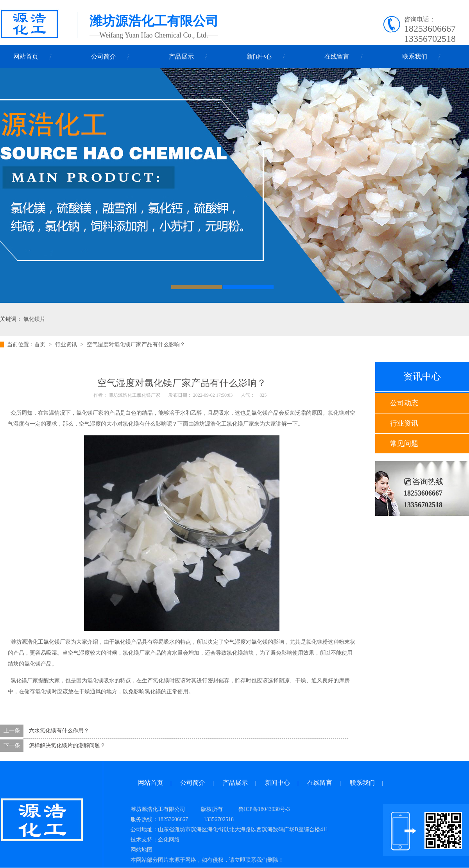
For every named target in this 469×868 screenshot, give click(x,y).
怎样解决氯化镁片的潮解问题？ (67, 745)
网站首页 (26, 56)
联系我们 (415, 56)
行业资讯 (404, 423)
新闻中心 (259, 56)
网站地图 (141, 850)
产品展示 (181, 56)
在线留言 (337, 56)
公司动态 (404, 403)
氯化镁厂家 (240, 424)
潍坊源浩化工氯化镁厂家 (134, 395)
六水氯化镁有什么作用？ (59, 731)
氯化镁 (161, 681)
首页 (40, 345)
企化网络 (169, 840)
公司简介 (104, 56)
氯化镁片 (34, 319)
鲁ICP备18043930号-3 (264, 809)
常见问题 (404, 444)
